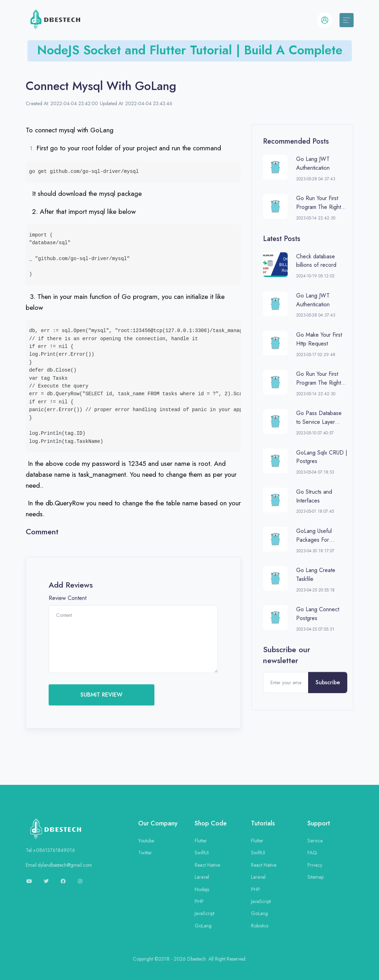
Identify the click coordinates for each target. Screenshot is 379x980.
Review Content (68, 598)
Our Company (158, 823)
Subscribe (328, 682)
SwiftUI (202, 853)
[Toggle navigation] (347, 20)
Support (319, 823)
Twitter (145, 853)
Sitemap (316, 877)
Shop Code (211, 823)
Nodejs (202, 889)
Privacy (315, 865)
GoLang (203, 926)
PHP (199, 901)
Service (315, 841)
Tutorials (263, 823)
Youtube (146, 841)
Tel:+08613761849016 (50, 850)
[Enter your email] (286, 683)
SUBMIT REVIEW (101, 695)
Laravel (202, 877)
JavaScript (204, 913)
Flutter (201, 841)
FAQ (312, 853)
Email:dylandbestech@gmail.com (59, 865)
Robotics (260, 926)
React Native (207, 865)
